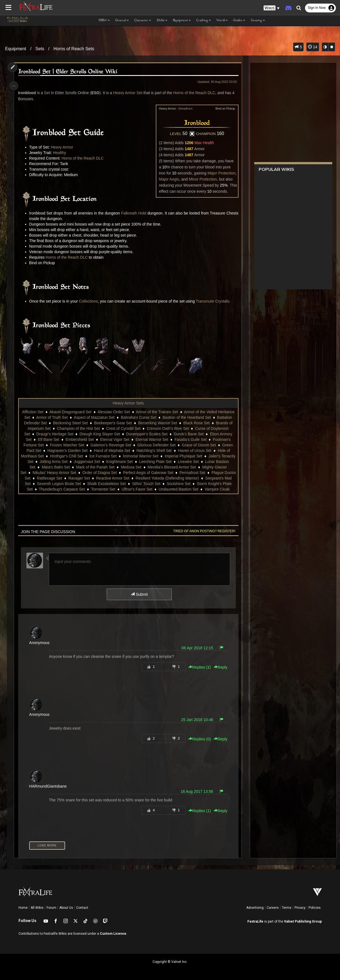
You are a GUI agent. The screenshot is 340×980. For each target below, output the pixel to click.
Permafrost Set (198, 473)
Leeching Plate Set (170, 462)
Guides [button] (239, 21)
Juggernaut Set (101, 462)
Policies (315, 908)
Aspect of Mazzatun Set (94, 417)
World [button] (222, 21)
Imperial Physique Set (191, 456)
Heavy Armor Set (129, 93)
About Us (66, 908)
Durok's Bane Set (188, 434)
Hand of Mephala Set (112, 451)
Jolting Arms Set (68, 462)
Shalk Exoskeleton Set (115, 484)
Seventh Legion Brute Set (68, 484)
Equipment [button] (182, 21)
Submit (139, 594)
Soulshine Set (187, 484)
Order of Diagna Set (106, 473)
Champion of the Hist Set (78, 428)
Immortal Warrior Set (148, 456)
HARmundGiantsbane (49, 786)
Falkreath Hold (140, 213)
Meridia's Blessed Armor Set (179, 467)
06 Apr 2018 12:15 (196, 648)
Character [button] (143, 21)
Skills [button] (162, 21)
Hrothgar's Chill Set (74, 456)
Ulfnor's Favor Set (142, 489)
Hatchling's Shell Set (154, 451)
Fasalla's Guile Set (190, 439)
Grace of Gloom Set (199, 445)
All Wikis (37, 908)
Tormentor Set (108, 489)
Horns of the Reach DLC (195, 93)
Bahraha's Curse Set (138, 417)
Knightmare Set (134, 462)
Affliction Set (33, 412)
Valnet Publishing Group (303, 921)
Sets (40, 49)
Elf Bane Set (48, 439)
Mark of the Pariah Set (102, 467)
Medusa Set (138, 467)
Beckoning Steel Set (70, 423)
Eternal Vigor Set (114, 439)
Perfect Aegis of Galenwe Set (154, 473)
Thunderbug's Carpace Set (67, 489)
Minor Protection (201, 179)
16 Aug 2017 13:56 (195, 791)
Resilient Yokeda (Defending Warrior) (177, 478)
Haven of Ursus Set (194, 451)
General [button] (122, 21)
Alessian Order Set (114, 412)
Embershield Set (80, 439)
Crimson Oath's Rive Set (168, 428)
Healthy (61, 153)
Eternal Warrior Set (152, 439)
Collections (89, 301)
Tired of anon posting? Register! (203, 531)
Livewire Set (203, 462)
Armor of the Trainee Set (157, 412)
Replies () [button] (198, 667)
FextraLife (255, 921)
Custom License (113, 934)
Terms (287, 908)
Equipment (16, 49)
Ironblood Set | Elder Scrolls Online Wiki (69, 72)
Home (23, 908)
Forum (51, 908)
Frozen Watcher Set (67, 445)
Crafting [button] (204, 21)
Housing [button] (258, 21)
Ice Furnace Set (110, 456)
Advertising (255, 908)
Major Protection (220, 173)
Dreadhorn (184, 108)
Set (48, 93)
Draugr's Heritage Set (55, 434)
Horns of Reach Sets (74, 49)
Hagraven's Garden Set (67, 451)
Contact (82, 908)
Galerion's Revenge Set (110, 445)
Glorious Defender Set (156, 445)
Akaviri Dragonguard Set (70, 412)
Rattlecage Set (60, 478)
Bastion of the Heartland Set (186, 417)
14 (313, 47)
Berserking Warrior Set (157, 423)
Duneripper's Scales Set (147, 434)
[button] (272, 8)
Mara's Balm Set (62, 467)
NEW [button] (104, 21)
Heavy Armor (63, 147)
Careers (273, 908)
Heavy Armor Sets (128, 403)
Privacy (300, 908)
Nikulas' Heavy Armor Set (60, 473)
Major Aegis (168, 179)
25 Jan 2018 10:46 (196, 720)
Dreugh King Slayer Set (99, 434)
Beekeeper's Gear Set (113, 423)
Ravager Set (89, 478)
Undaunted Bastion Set (183, 489)
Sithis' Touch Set (155, 484)
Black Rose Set (196, 423)
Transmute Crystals (214, 301)
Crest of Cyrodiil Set (123, 428)
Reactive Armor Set (123, 478)
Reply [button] (219, 667)
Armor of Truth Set (52, 417)
